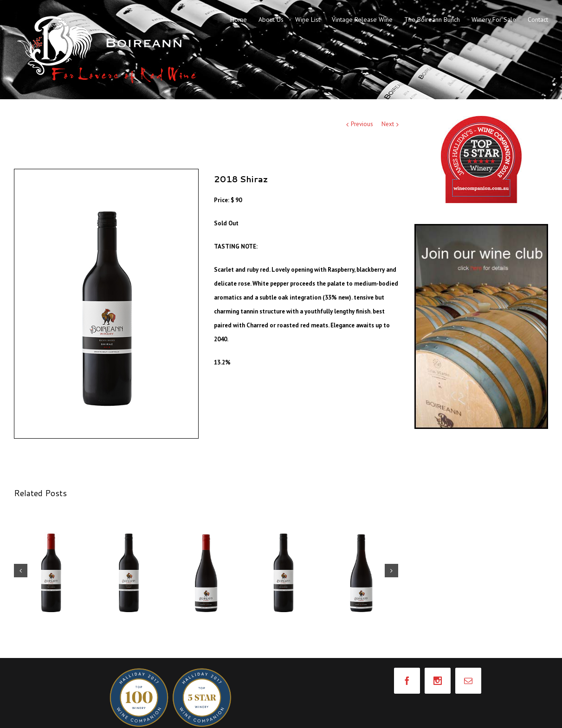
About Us (271, 19)
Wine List (308, 19)
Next (388, 124)
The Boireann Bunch (432, 19)
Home (239, 19)
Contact (538, 19)
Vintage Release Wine (362, 19)
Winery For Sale (494, 19)
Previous (362, 124)
